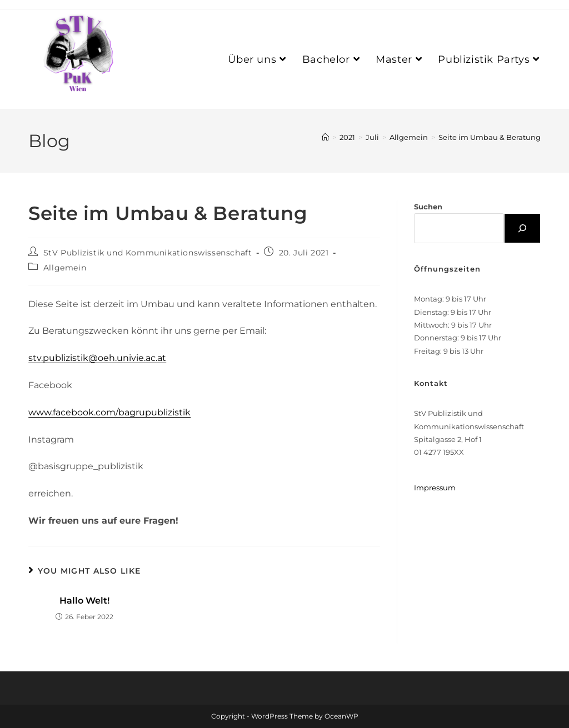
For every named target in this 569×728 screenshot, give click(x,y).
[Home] (325, 137)
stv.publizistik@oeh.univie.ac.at (97, 358)
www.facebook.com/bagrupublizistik (109, 412)
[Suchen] (522, 228)
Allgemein (65, 268)
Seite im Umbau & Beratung (490, 137)
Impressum (435, 488)
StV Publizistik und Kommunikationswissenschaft (148, 253)
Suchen (428, 207)
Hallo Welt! (84, 601)
